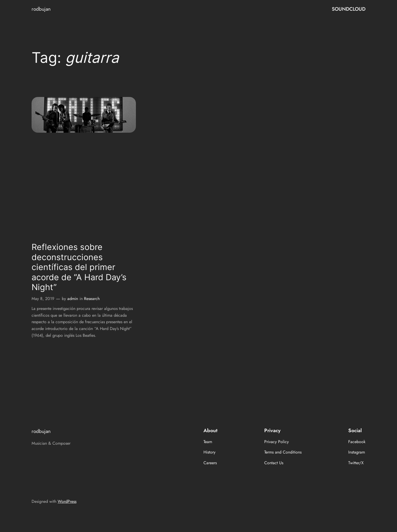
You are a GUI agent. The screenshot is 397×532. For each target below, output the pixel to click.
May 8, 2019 (43, 299)
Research (92, 299)
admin (73, 299)
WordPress (67, 501)
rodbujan (41, 9)
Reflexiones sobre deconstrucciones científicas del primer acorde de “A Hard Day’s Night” (79, 267)
